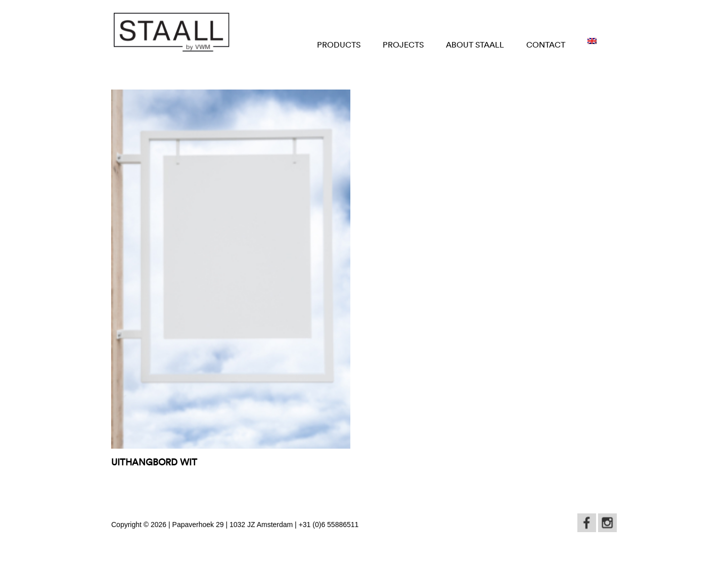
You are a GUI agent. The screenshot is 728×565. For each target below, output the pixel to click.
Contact (546, 45)
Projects (403, 45)
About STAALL (475, 45)
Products (339, 45)
